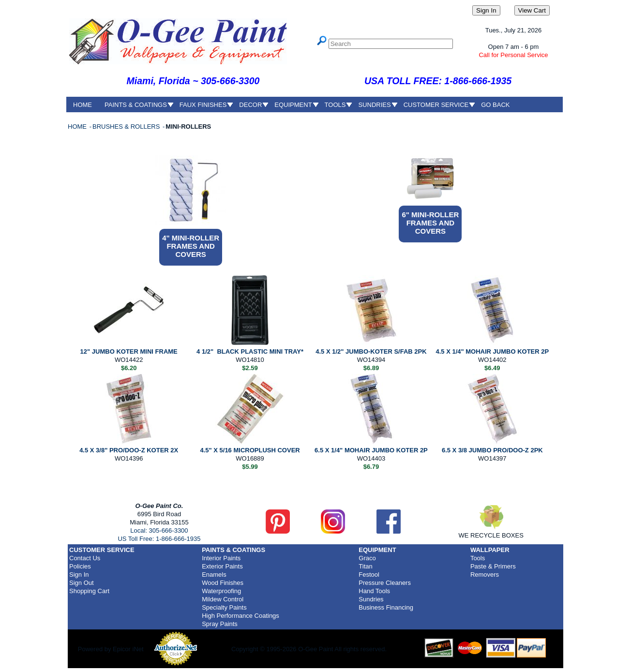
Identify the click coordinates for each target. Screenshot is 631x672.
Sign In (79, 575)
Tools (478, 558)
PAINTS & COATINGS (136, 105)
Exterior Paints (222, 566)
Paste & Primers (493, 566)
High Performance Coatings (240, 616)
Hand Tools (374, 591)
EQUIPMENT (293, 105)
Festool (369, 575)
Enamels (214, 575)
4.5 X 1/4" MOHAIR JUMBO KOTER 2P (492, 351)
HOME (83, 105)
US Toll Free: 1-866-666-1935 (159, 539)
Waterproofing (221, 591)
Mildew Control (223, 599)
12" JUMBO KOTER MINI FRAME (129, 351)
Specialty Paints (224, 607)
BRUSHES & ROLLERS (127, 127)
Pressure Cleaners (385, 583)
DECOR (250, 105)
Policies (80, 566)
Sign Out (82, 583)
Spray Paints (220, 624)
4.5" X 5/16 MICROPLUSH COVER (250, 450)
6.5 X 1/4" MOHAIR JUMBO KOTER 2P (371, 450)
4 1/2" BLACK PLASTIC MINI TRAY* (250, 351)
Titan (365, 566)
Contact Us (85, 558)
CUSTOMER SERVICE (436, 105)
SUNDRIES (374, 105)
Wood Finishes (223, 583)
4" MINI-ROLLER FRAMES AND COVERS (191, 246)
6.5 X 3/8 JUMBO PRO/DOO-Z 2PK (492, 450)
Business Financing (386, 607)
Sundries (371, 599)
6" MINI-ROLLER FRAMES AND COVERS (430, 223)
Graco (367, 558)
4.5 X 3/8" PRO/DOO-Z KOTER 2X (129, 450)
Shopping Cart (89, 591)
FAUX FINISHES (203, 105)
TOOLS (335, 105)
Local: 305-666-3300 (159, 530)
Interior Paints (221, 558)
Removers (485, 575)
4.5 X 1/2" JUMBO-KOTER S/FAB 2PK (371, 351)
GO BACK (495, 105)
